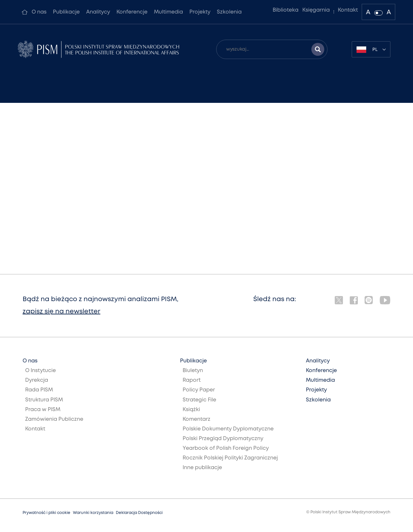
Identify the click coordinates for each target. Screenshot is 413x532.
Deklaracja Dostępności (139, 513)
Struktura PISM (44, 400)
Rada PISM (39, 390)
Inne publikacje (202, 468)
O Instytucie (40, 371)
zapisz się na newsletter (61, 312)
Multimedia (168, 12)
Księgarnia (316, 10)
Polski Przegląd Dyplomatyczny (223, 439)
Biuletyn (193, 371)
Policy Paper (199, 390)
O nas (39, 12)
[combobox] (371, 49)
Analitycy (98, 12)
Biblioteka (286, 10)
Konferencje (132, 12)
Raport (192, 380)
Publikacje (66, 12)
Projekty (200, 12)
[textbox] (371, 49)
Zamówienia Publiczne (54, 419)
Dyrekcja (37, 380)
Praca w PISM (43, 410)
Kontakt (348, 10)
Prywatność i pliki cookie (46, 513)
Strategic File (199, 400)
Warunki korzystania (93, 513)
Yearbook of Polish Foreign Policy (226, 448)
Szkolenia (229, 12)
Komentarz (196, 419)
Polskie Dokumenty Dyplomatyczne (228, 429)
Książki (191, 410)
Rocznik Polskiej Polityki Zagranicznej (230, 458)
